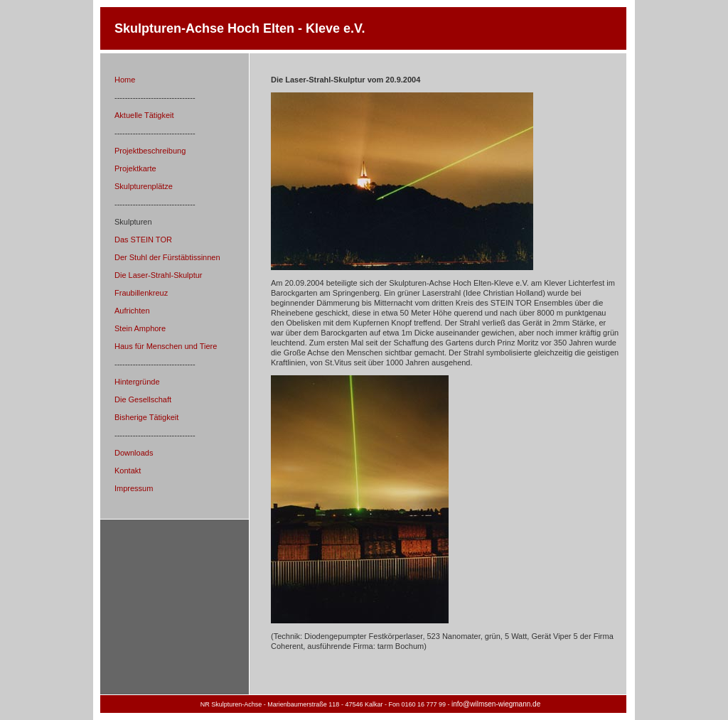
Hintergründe (137, 382)
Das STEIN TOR (143, 240)
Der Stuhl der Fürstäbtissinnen (167, 257)
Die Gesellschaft (143, 399)
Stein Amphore (140, 328)
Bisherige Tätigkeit (146, 417)
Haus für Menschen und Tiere (166, 346)
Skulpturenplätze (144, 186)
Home (125, 80)
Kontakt (128, 471)
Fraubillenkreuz (141, 293)
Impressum (134, 488)
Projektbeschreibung (150, 151)
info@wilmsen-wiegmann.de (496, 704)
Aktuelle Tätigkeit (144, 115)
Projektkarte (135, 168)
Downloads (134, 453)
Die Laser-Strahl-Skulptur (159, 275)
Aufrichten (132, 311)
